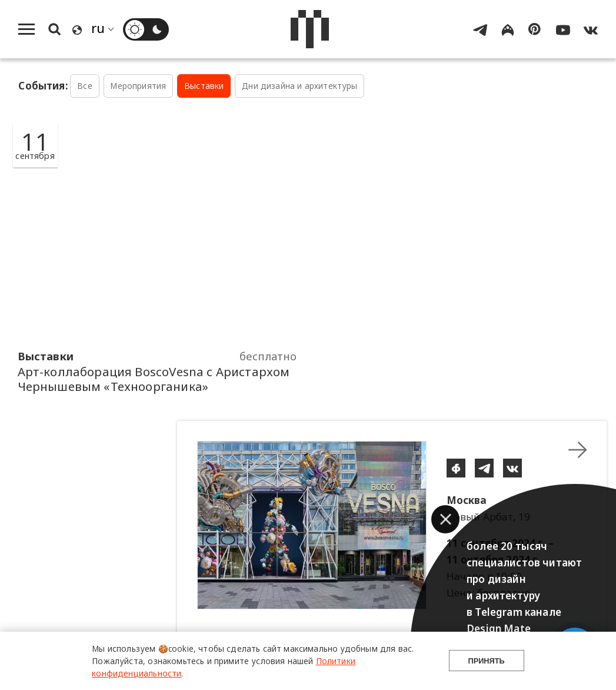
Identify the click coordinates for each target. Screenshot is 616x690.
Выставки (204, 86)
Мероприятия (138, 86)
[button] (445, 519)
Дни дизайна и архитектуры (299, 86)
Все (85, 86)
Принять (487, 661)
